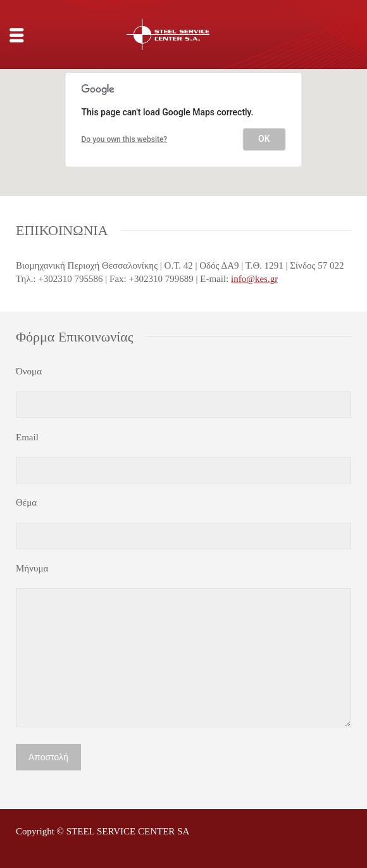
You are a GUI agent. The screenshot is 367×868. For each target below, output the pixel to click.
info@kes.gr (254, 279)
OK (264, 139)
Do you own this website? (125, 139)
